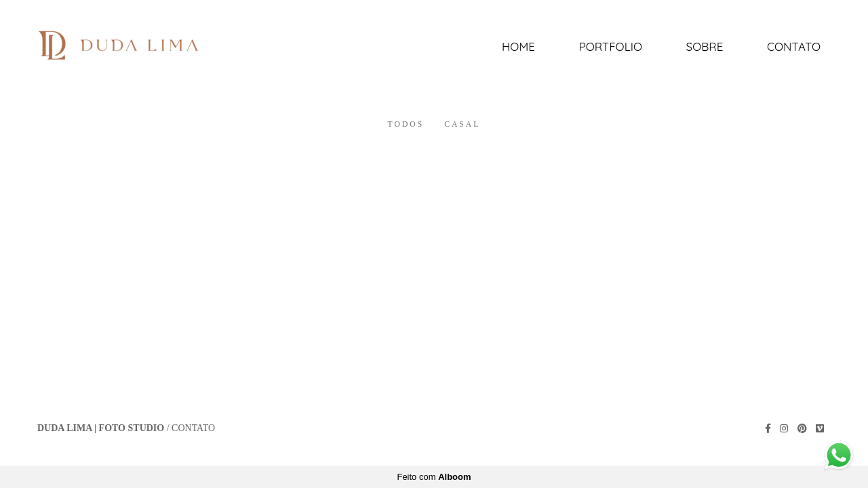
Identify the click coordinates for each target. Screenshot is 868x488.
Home (518, 46)
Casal (462, 125)
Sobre (705, 46)
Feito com (434, 477)
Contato (794, 46)
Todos (406, 125)
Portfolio (611, 46)
